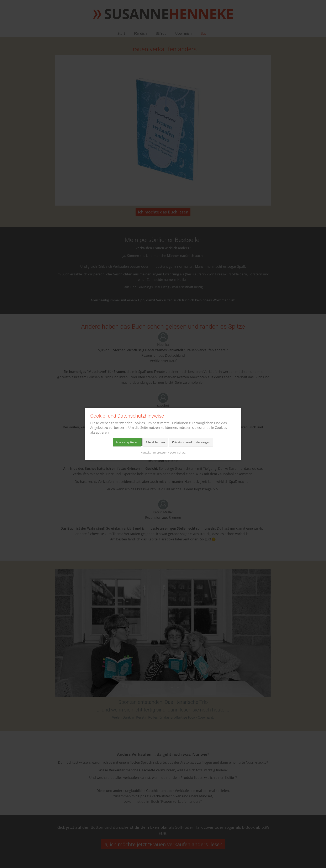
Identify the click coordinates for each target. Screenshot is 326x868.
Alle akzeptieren (127, 442)
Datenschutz (178, 452)
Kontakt (146, 452)
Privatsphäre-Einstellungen (191, 442)
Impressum (160, 452)
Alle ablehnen (155, 442)
